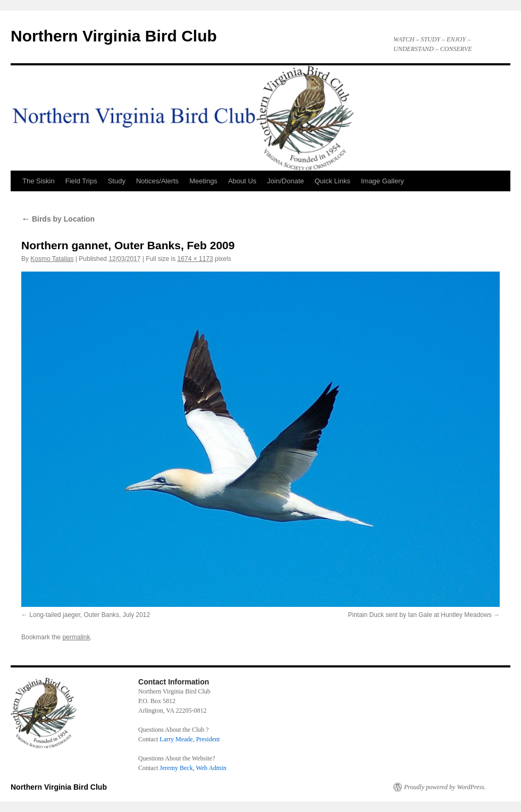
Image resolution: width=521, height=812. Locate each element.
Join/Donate (285, 181)
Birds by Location (58, 219)
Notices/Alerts (157, 181)
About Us (242, 181)
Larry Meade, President (190, 739)
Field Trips (81, 181)
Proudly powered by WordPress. (445, 787)
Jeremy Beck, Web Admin (193, 768)
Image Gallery (383, 181)
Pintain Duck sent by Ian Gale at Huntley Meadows (420, 615)
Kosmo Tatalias (52, 259)
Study (117, 181)
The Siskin (39, 181)
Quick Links (333, 181)
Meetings (203, 181)
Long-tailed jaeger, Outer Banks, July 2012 (90, 615)
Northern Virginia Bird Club (114, 36)
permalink (76, 637)
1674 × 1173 (195, 259)
